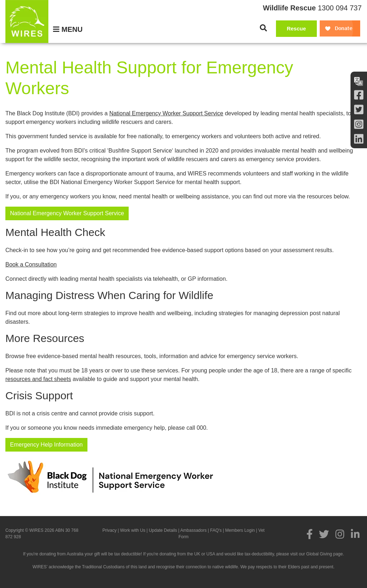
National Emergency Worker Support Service (166, 113)
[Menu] (68, 29)
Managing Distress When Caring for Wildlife (109, 295)
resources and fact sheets (38, 379)
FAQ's (216, 530)
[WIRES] (27, 21)
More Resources (45, 338)
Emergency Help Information (46, 445)
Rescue (296, 28)
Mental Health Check (55, 232)
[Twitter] (359, 110)
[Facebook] (359, 95)
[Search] (263, 28)
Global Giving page (324, 554)
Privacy (109, 530)
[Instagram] (359, 124)
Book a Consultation (31, 264)
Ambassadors (193, 530)
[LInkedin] (359, 139)
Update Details (163, 530)
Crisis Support (39, 396)
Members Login (240, 530)
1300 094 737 (340, 8)
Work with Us (133, 530)
